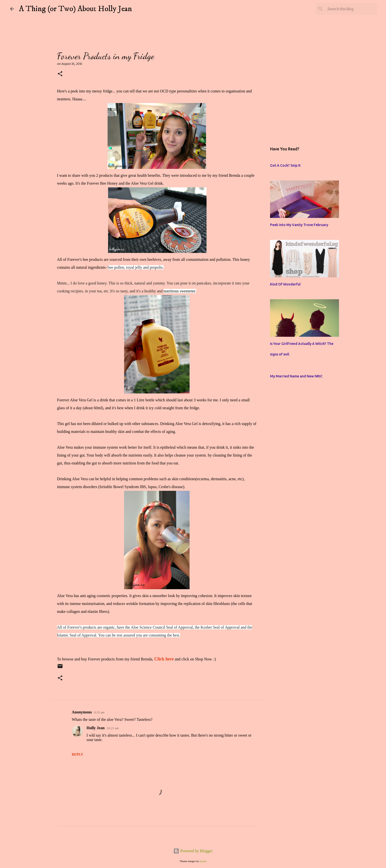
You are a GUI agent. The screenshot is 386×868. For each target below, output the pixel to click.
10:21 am (113, 728)
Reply (78, 754)
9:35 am (99, 712)
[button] (60, 74)
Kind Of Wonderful (285, 284)
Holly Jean (96, 728)
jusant (203, 861)
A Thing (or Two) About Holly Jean (75, 9)
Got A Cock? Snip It (285, 165)
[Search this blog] (351, 9)
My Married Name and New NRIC (296, 376)
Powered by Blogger (193, 851)
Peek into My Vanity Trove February (299, 225)
